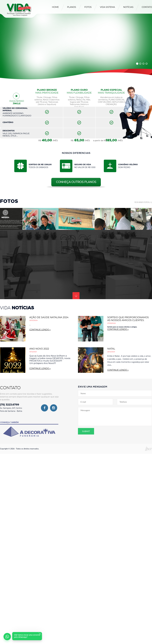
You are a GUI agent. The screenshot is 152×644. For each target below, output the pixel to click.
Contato (147, 7)
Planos (72, 7)
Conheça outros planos (76, 182)
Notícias (128, 7)
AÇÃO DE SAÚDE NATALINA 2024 (49, 317)
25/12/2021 (111, 352)
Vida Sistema (107, 7)
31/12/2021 (33, 352)
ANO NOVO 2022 (39, 349)
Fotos (88, 7)
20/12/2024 (33, 320)
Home (55, 7)
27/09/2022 (112, 323)
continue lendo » (40, 330)
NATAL (111, 349)
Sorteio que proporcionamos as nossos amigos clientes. (128, 319)
